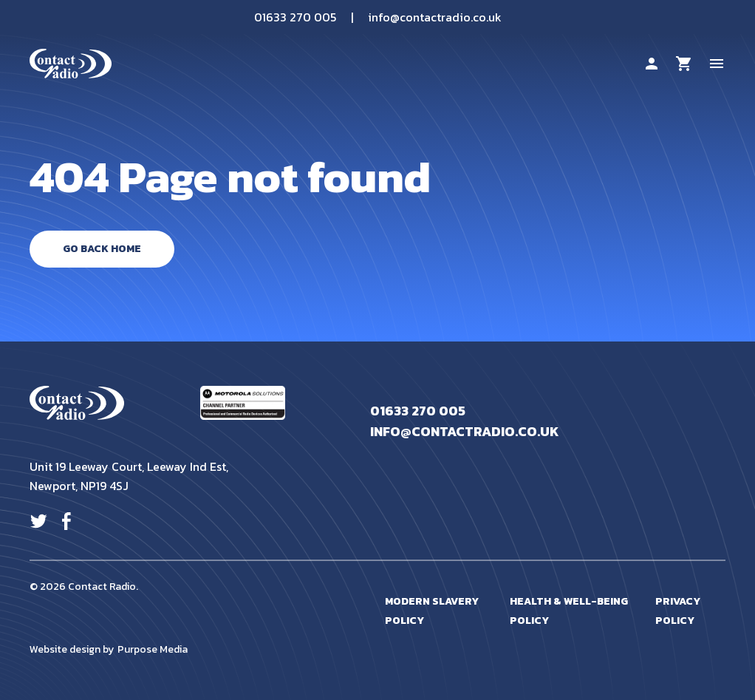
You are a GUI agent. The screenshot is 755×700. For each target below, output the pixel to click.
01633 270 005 (295, 17)
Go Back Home (102, 249)
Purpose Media (153, 650)
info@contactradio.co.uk (435, 17)
